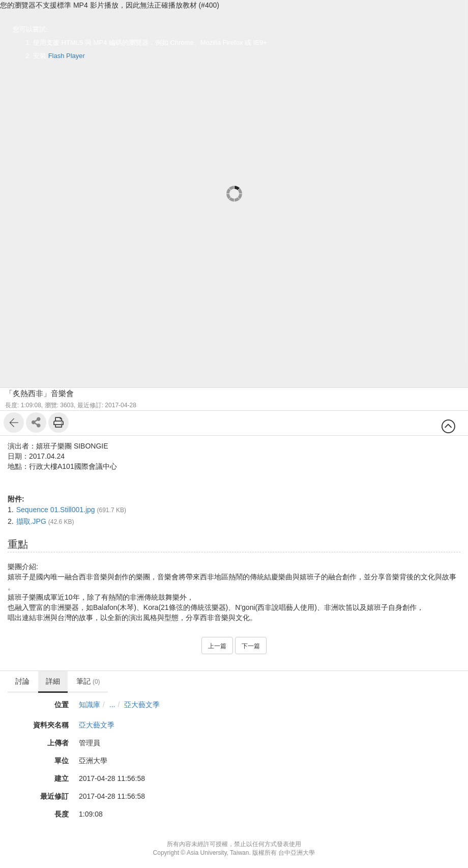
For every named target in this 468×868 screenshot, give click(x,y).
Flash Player (67, 56)
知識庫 (90, 705)
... (112, 705)
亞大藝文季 (142, 705)
